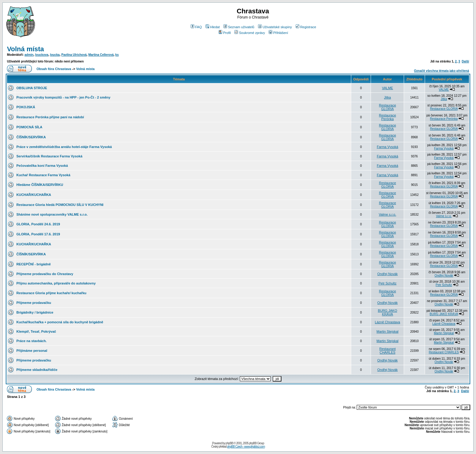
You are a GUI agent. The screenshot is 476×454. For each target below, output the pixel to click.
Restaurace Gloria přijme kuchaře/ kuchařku (51, 293)
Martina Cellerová (101, 55)
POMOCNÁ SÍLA (29, 127)
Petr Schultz (388, 283)
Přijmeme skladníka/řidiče (37, 370)
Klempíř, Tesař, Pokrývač (36, 331)
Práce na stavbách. (32, 341)
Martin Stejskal (387, 331)
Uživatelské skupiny (275, 27)
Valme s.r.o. (388, 214)
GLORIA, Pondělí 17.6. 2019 (38, 234)
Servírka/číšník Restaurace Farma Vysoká (49, 156)
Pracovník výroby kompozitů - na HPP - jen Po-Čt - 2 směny (63, 97)
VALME (387, 88)
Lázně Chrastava (388, 322)
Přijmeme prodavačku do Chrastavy (45, 274)
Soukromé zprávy (250, 33)
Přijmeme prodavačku (34, 303)
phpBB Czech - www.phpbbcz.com (246, 447)
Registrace (306, 27)
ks (117, 55)
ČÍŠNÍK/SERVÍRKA (31, 137)
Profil (225, 33)
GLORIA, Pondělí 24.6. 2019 (38, 224)
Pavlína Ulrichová (74, 55)
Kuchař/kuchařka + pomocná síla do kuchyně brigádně (60, 322)
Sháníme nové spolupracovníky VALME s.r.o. (52, 214)
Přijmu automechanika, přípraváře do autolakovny (56, 283)
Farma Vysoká (388, 147)
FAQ (196, 27)
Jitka (388, 97)
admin (29, 55)
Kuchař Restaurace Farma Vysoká (43, 175)
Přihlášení (278, 33)
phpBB (229, 443)
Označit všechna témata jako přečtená (442, 71)
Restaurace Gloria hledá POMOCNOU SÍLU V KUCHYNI (60, 205)
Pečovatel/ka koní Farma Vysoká (42, 166)
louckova (42, 55)
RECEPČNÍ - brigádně (34, 264)
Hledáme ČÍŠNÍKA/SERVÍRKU (40, 185)
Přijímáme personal (32, 351)
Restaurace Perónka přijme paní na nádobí (50, 117)
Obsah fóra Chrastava (54, 69)
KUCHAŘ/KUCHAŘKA (34, 195)
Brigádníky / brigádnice (35, 312)
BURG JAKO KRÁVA (388, 312)
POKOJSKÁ (26, 107)
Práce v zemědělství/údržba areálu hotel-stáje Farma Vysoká (64, 147)
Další (465, 61)
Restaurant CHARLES (388, 351)
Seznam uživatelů (239, 27)
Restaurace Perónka (387, 117)
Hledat (213, 27)
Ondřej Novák (388, 274)
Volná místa (25, 49)
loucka (55, 55)
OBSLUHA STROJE (32, 88)
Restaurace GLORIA (387, 107)
